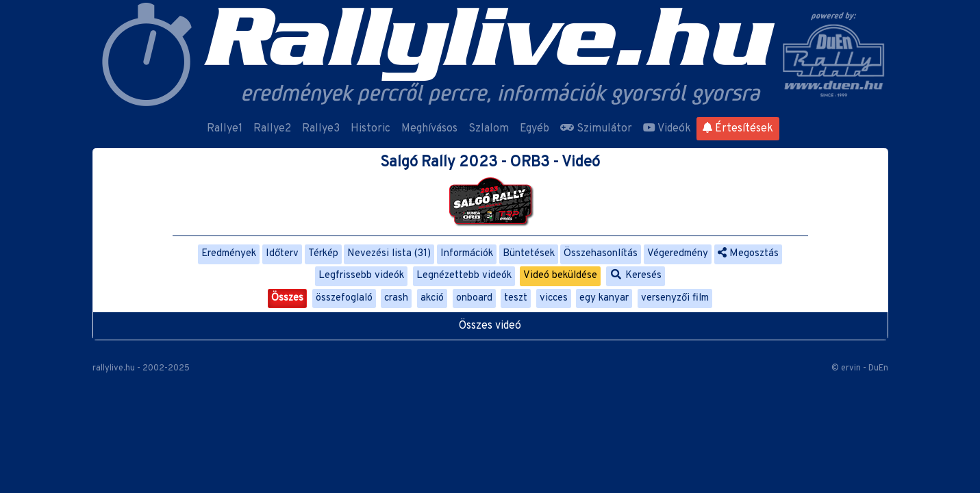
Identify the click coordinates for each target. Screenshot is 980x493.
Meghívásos (429, 129)
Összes (287, 298)
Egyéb (535, 129)
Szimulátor (596, 129)
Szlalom (489, 129)
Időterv (282, 254)
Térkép (323, 254)
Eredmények (229, 254)
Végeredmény (678, 254)
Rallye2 (272, 129)
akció (432, 298)
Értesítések (738, 129)
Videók (667, 129)
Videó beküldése (560, 276)
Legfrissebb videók (361, 276)
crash (396, 298)
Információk (467, 254)
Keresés (636, 276)
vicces (554, 298)
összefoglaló (344, 298)
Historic (370, 129)
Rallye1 (225, 129)
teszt (516, 298)
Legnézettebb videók (464, 276)
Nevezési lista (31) (389, 254)
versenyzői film (675, 298)
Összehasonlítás (601, 254)
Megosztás (748, 254)
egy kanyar (604, 298)
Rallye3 (321, 129)
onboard (474, 298)
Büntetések (529, 254)
